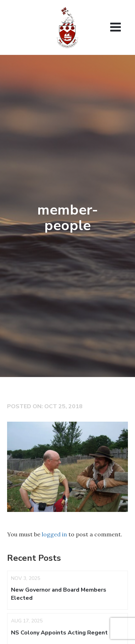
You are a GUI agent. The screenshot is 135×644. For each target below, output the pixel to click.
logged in (54, 534)
